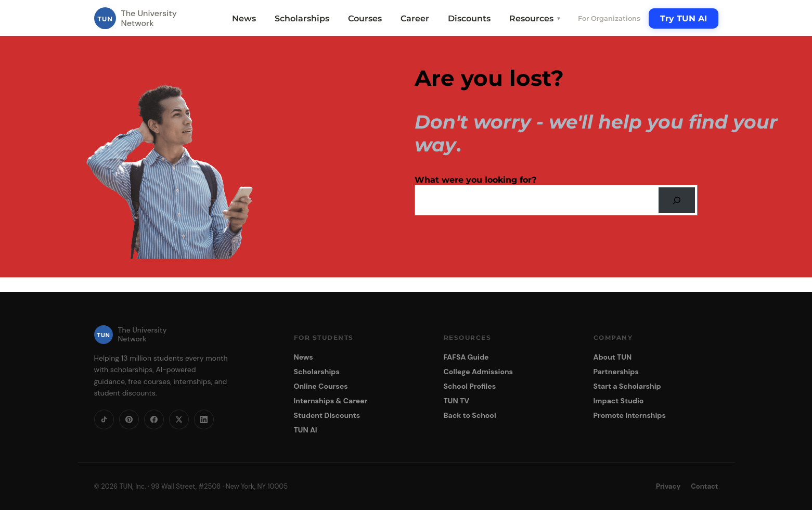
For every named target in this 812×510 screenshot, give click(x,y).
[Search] (677, 200)
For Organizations (609, 18)
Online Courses (321, 386)
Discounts (469, 18)
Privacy (668, 486)
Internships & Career (331, 401)
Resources (535, 18)
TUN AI (306, 430)
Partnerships (616, 372)
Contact (704, 486)
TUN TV (457, 401)
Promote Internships (630, 415)
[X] (179, 419)
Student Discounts (327, 415)
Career (415, 18)
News (244, 18)
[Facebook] (154, 419)
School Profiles (470, 386)
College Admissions (479, 372)
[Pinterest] (129, 419)
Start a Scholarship (627, 386)
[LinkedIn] (204, 419)
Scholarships (302, 18)
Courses (365, 18)
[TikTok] (104, 419)
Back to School (470, 415)
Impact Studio (619, 401)
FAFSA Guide (466, 357)
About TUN (613, 357)
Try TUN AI (684, 18)
